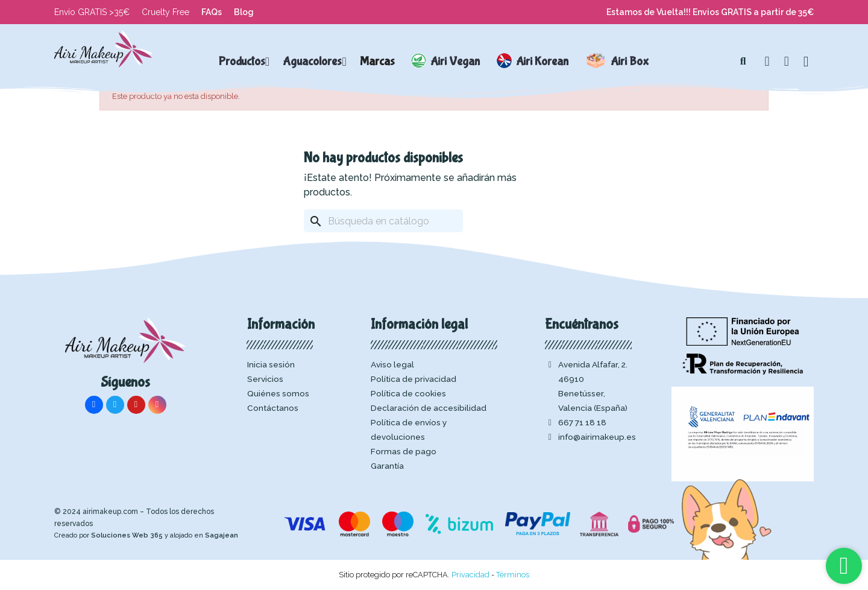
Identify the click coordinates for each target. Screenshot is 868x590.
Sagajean (222, 535)
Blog (244, 12)
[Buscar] (383, 221)
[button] (743, 62)
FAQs (212, 12)
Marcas (377, 61)
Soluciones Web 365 (127, 535)
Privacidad (470, 575)
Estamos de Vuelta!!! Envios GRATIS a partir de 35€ (710, 12)
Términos (513, 575)
